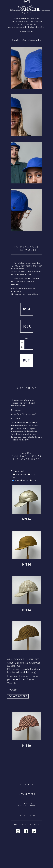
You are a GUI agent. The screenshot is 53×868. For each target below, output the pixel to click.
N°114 (26, 565)
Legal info (27, 815)
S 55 (17, 480)
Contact (27, 784)
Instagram (18, 831)
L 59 (34, 480)
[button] (26, 68)
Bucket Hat (21, 474)
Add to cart (27, 360)
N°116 (26, 520)
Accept (13, 690)
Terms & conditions (27, 805)
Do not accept (18, 696)
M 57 (22, 345)
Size (26, 338)
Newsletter (27, 794)
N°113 (26, 610)
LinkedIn (34, 831)
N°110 (26, 746)
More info (12, 683)
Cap (33, 474)
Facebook (26, 831)
